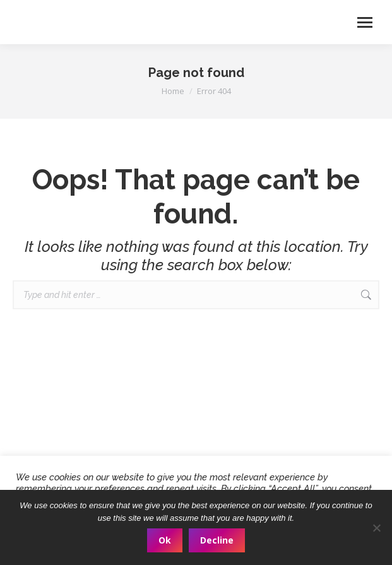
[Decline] (376, 528)
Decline (217, 540)
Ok (165, 540)
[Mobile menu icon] (365, 22)
